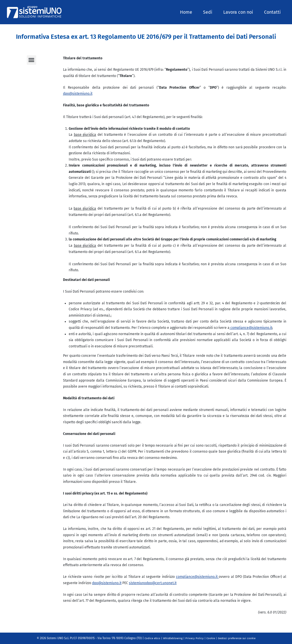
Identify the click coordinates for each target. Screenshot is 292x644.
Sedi (212, 12)
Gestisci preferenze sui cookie (237, 638)
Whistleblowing (172, 638)
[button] (32, 60)
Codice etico (151, 638)
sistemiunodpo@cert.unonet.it (153, 583)
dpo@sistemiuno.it (78, 94)
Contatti (273, 12)
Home (192, 12)
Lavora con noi (241, 12)
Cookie (211, 638)
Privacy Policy (194, 638)
